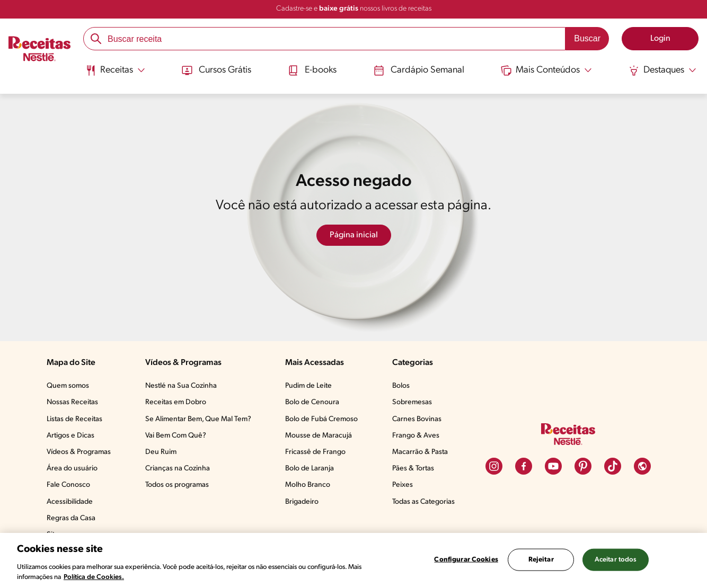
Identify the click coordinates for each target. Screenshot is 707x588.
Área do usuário (72, 469)
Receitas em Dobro (176, 402)
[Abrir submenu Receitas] (115, 70)
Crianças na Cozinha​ (178, 469)
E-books (312, 70)
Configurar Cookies (466, 560)
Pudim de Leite (308, 386)
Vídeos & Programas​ (79, 452)
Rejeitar (541, 560)
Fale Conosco (68, 485)
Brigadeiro (302, 502)
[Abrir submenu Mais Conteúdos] (546, 70)
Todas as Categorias (423, 502)
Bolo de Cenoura (312, 402)
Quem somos (68, 386)
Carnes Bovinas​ (417, 419)
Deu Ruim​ (161, 452)
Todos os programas (177, 485)
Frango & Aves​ (416, 436)
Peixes (403, 485)
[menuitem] (115, 74)
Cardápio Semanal (419, 70)
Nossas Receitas (72, 402)
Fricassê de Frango (315, 452)
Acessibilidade (70, 502)
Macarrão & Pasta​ (420, 452)
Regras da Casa (71, 518)
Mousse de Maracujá (319, 436)
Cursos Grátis (216, 70)
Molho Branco (308, 485)
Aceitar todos (616, 560)
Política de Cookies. (94, 577)
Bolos (401, 386)
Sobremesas (412, 402)
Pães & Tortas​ (413, 469)
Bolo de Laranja (310, 469)
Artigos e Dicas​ (70, 436)
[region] (353, 560)
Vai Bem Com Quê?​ (176, 436)
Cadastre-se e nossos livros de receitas (354, 9)
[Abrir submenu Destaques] (662, 70)
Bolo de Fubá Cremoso (321, 419)
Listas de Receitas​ (74, 419)
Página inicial (354, 235)
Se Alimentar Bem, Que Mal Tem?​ (198, 419)
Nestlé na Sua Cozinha (181, 386)
